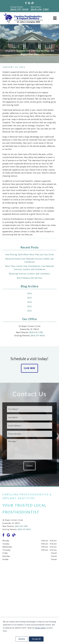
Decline (22, 639)
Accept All (36, 639)
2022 (29, 311)
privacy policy (40, 628)
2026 (29, 293)
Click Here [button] (29, 368)
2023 (29, 306)
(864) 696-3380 (40, 9)
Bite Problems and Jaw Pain (30, 278)
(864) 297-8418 (19, 9)
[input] (30, 409)
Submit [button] (29, 466)
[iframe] (29, 591)
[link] (26, 3)
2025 (29, 298)
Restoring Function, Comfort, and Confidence (29, 274)
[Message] (30, 449)
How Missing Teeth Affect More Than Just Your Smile (30, 255)
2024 (29, 302)
